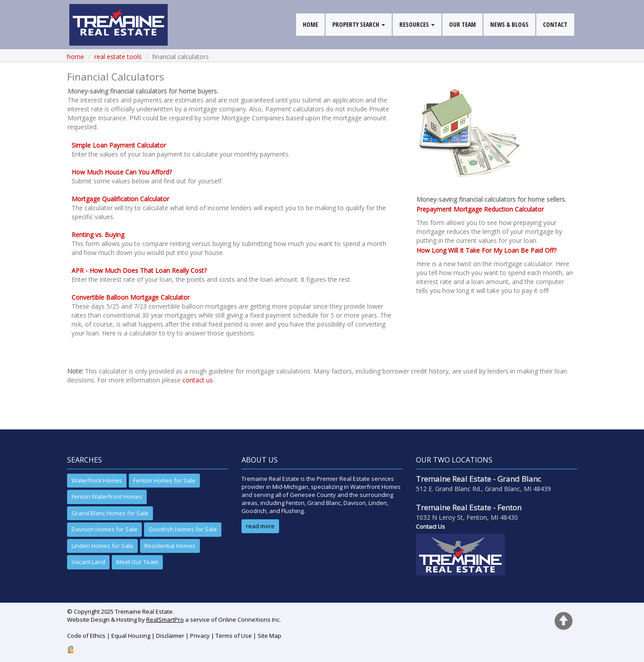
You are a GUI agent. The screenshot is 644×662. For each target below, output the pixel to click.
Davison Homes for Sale (104, 529)
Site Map (269, 636)
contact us (198, 380)
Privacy (200, 636)
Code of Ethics (86, 636)
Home (76, 57)
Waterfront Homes (97, 480)
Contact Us (430, 526)
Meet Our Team (137, 562)
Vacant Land (88, 562)
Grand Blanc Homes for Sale (110, 513)
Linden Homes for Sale (102, 546)
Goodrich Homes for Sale (183, 529)
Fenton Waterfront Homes (107, 496)
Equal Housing (131, 636)
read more (260, 526)
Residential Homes (170, 546)
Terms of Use (234, 636)
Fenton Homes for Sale (164, 480)
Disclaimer (170, 636)
